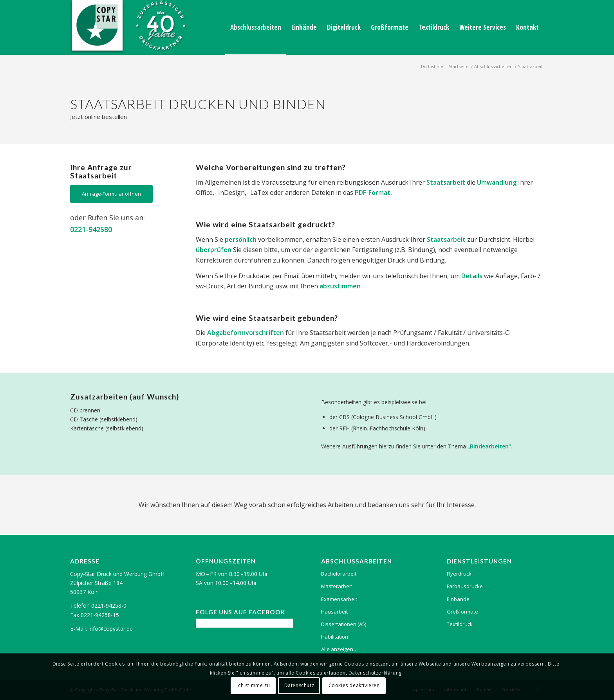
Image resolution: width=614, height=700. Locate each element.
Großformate (462, 612)
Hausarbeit (334, 612)
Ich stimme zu (253, 685)
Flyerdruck (459, 574)
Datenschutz (299, 685)
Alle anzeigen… (339, 649)
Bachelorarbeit (339, 574)
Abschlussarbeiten (493, 66)
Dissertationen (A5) (344, 624)
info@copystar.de (111, 629)
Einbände (458, 599)
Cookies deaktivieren (354, 685)
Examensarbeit (339, 599)
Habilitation (335, 637)
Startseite (459, 66)
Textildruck (460, 624)
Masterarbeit (337, 586)
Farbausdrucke (465, 586)
